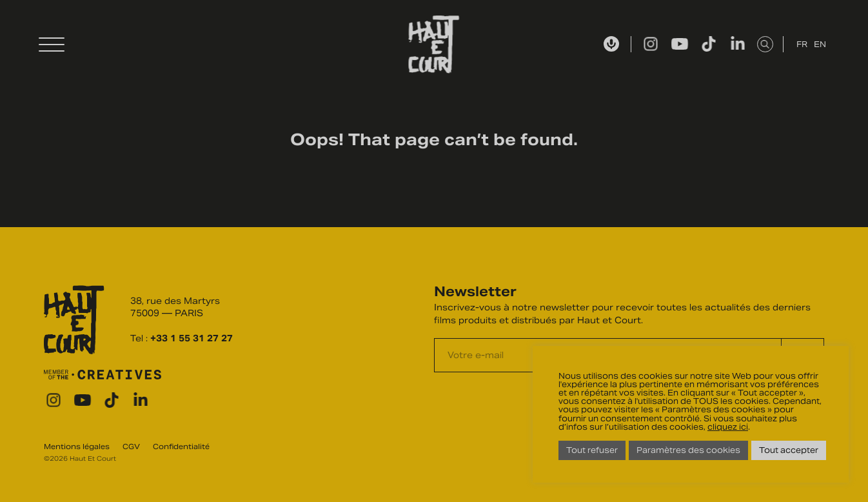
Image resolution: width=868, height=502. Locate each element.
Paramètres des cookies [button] (688, 450)
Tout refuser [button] (592, 450)
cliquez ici (728, 427)
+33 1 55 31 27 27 (192, 338)
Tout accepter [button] (789, 450)
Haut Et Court (434, 45)
